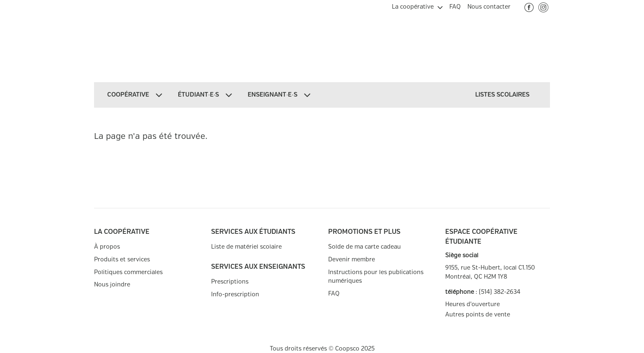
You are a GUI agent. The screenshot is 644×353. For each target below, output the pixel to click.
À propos (107, 247)
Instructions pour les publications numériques (376, 277)
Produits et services (122, 260)
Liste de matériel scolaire (246, 247)
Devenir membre (352, 260)
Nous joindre (112, 285)
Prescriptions (230, 282)
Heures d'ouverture (473, 304)
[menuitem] (417, 6)
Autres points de (478, 315)
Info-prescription (235, 294)
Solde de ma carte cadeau (365, 247)
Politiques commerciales (128, 272)
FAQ (334, 294)
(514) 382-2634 (500, 292)
